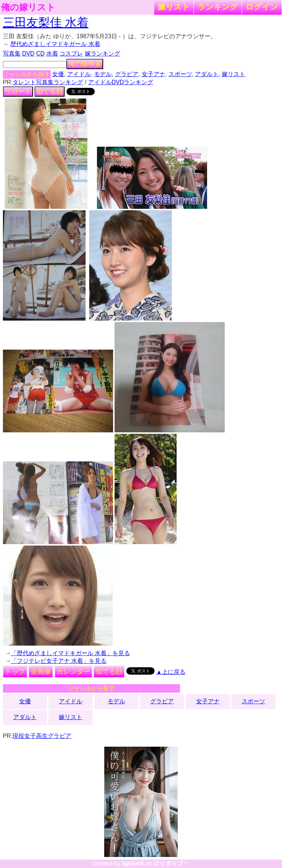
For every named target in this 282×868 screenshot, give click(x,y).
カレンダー (73, 672)
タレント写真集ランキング (48, 82)
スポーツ (180, 74)
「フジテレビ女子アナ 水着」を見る (59, 661)
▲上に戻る (171, 672)
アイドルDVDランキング (121, 82)
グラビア (127, 74)
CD (40, 53)
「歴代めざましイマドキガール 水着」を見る (70, 653)
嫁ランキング (102, 53)
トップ (15, 672)
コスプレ (71, 53)
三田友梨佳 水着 (46, 22)
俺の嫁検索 (85, 64)
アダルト (207, 74)
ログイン (262, 7)
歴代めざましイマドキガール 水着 (55, 44)
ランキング (218, 7)
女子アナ (153, 74)
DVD (28, 53)
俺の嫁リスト (28, 7)
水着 (52, 53)
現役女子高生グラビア (42, 736)
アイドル (79, 74)
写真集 (12, 53)
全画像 (41, 672)
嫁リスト (174, 7)
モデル (103, 74)
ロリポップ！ (171, 863)
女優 (58, 74)
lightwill (133, 863)
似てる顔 (50, 92)
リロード (18, 92)
